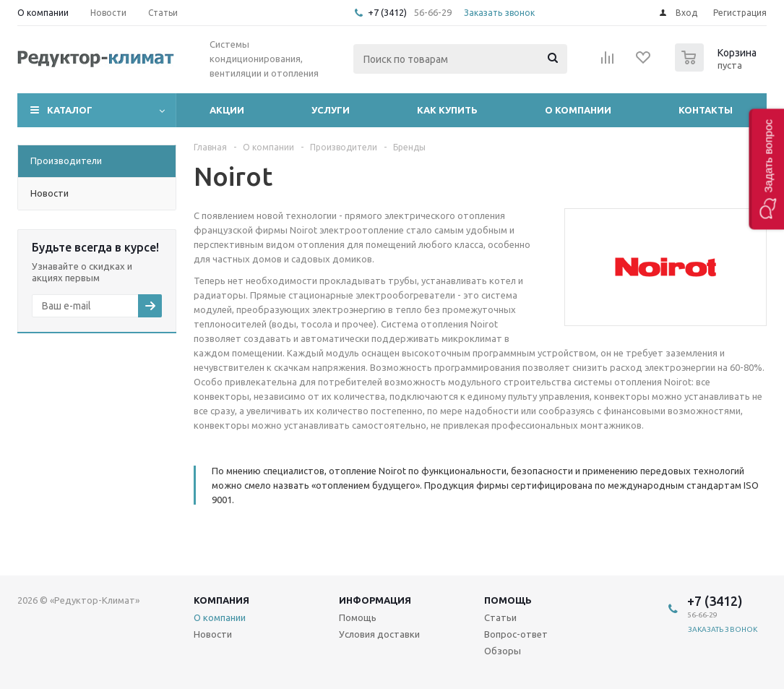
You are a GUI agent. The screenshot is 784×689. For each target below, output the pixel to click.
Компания (221, 600)
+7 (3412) (388, 12)
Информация (375, 600)
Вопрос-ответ (516, 634)
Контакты (706, 110)
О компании (578, 110)
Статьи (500, 617)
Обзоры (503, 651)
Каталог (70, 110)
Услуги (331, 110)
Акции (227, 110)
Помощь (508, 600)
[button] (766, 169)
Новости (213, 634)
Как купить (447, 110)
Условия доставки (379, 634)
